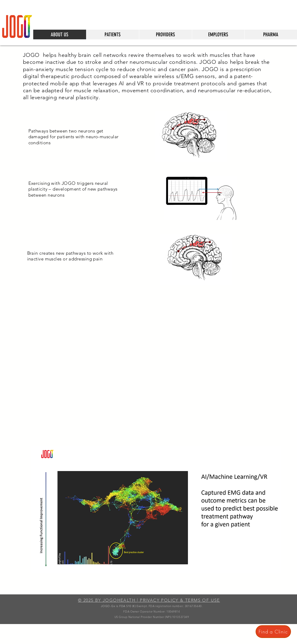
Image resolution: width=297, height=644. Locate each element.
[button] (113, 34)
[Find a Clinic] (273, 632)
